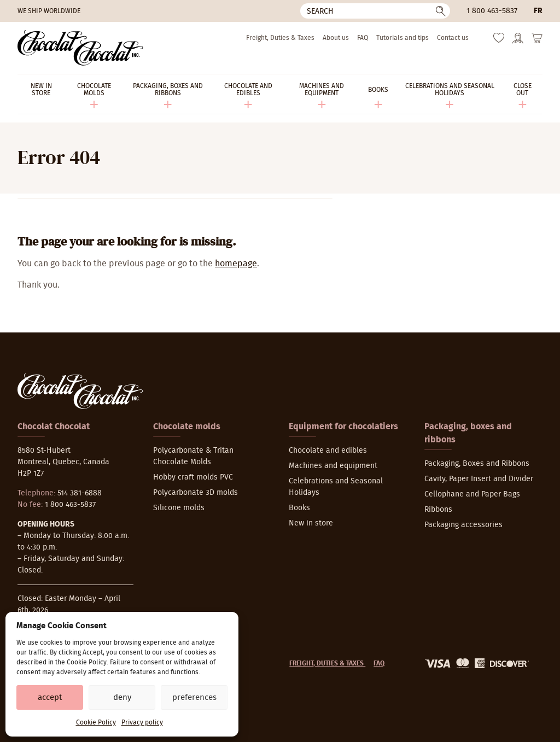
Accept (50, 697)
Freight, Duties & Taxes (280, 38)
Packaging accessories (463, 525)
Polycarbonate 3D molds (196, 493)
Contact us (453, 38)
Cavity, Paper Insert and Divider (479, 479)
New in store (311, 523)
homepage (236, 264)
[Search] (375, 11)
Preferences (194, 697)
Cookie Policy (96, 722)
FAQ (363, 38)
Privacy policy (142, 722)
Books (299, 508)
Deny (122, 697)
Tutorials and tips (402, 38)
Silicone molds (179, 508)
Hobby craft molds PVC (193, 477)
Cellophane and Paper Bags (472, 494)
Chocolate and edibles (328, 451)
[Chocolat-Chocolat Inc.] (80, 48)
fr (538, 11)
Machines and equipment (333, 466)
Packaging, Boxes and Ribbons (477, 464)
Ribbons (438, 510)
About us (336, 38)
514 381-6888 (80, 493)
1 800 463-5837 (492, 11)
